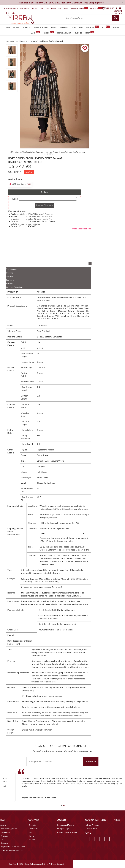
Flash (90, 32)
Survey (66, 8)
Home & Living (64, 33)
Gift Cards (96, 8)
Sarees (16, 27)
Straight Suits (43, 461)
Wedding (93, 27)
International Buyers (65, 825)
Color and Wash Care (15, 287)
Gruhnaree (42, 326)
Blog (31, 832)
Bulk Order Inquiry (77, 8)
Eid (106, 27)
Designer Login (63, 829)
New (8, 27)
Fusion (49, 32)
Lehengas (26, 27)
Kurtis (54, 27)
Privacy (32, 840)
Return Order (56, 8)
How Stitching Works (9, 829)
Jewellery (64, 27)
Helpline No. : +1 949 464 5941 (13, 847)
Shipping (10, 273)
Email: (15, 199)
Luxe (35, 32)
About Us (32, 825)
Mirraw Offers (91, 829)
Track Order (45, 8)
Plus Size (78, 33)
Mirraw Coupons (92, 825)
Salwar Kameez (41, 27)
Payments (10, 280)
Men (81, 27)
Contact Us (33, 829)
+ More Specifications (81, 229)
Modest (116, 27)
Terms (31, 836)
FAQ (2, 840)
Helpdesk (4, 843)
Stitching (10, 276)
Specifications (12, 269)
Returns (9, 284)
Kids (74, 27)
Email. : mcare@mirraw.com (11, 850)
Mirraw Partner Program (67, 832)
